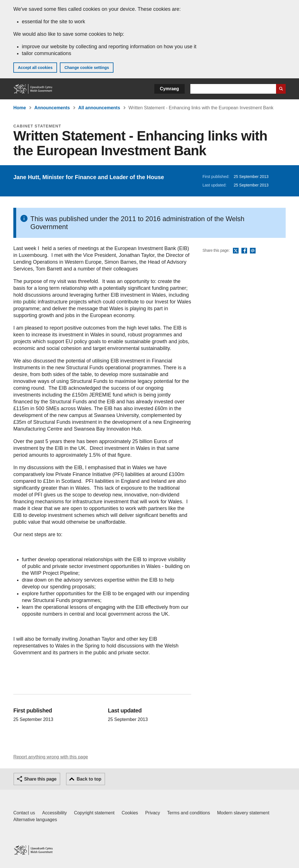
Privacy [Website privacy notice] (153, 813)
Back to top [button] (89, 779)
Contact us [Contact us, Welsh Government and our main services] (24, 813)
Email (253, 251)
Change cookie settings (87, 68)
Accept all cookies (35, 68)
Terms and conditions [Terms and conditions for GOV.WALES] (189, 813)
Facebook (244, 251)
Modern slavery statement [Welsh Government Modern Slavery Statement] (243, 813)
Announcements (52, 108)
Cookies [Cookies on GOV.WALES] (130, 813)
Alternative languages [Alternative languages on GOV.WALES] (35, 820)
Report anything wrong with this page (51, 757)
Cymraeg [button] (169, 89)
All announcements (99, 108)
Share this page (40, 779)
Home (20, 108)
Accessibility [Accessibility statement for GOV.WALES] (54, 813)
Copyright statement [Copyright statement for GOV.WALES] (94, 813)
